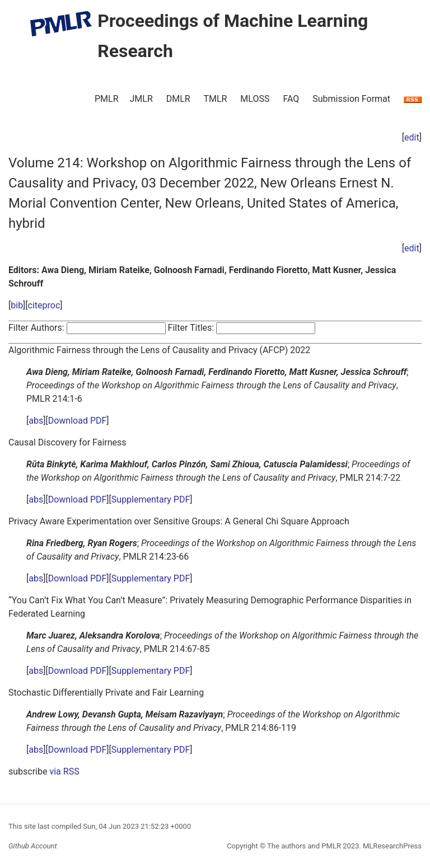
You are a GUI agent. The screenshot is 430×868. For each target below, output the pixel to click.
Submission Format (351, 99)
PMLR (107, 99)
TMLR (215, 99)
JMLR (141, 99)
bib (17, 305)
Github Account (33, 846)
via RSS (64, 771)
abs (36, 421)
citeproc (44, 305)
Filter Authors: (36, 328)
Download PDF (78, 421)
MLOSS (255, 99)
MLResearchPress (391, 846)
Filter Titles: (191, 328)
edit (412, 137)
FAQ (291, 99)
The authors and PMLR (304, 846)
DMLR (178, 99)
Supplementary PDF (151, 499)
